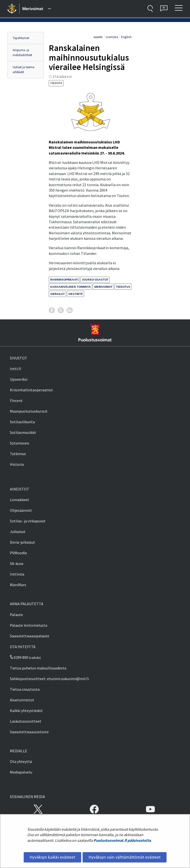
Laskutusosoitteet (26, 721)
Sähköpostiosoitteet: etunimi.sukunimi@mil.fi (49, 679)
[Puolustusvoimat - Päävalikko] (37, 9)
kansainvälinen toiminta (71, 287)
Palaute (16, 615)
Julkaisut (18, 532)
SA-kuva (17, 563)
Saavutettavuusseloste (29, 732)
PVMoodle (18, 553)
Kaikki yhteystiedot (26, 711)
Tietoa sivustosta (25, 689)
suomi (98, 37)
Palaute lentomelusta (29, 625)
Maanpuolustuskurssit (29, 411)
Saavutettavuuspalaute (30, 636)
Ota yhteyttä (21, 761)
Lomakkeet (20, 500)
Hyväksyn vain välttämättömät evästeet (125, 857)
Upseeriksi (19, 379)
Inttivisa (17, 574)
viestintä (76, 294)
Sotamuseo (20, 443)
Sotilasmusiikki (23, 432)
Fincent (16, 401)
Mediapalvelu (21, 772)
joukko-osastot (95, 279)
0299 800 (19, 657)
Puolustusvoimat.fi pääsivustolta (122, 840)
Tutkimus (18, 454)
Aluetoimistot (22, 700)
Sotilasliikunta (22, 422)
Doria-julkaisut (23, 542)
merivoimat (103, 287)
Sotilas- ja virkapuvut (28, 521)
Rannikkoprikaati (64, 279)
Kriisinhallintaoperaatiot (31, 390)
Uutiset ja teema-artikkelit (24, 70)
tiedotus (123, 287)
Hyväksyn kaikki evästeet (52, 857)
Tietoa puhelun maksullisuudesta (38, 668)
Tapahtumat (21, 38)
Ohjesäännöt (21, 510)
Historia (17, 464)
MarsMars (18, 585)
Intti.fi (15, 369)
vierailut (58, 294)
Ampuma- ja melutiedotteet (22, 53)
